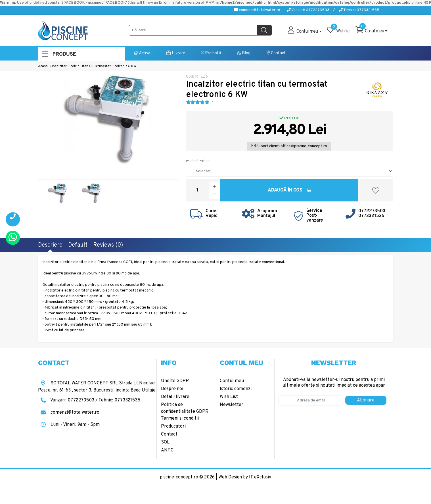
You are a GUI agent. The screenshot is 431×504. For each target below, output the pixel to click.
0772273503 (372, 211)
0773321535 (371, 216)
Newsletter (232, 405)
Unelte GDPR (175, 381)
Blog (244, 53)
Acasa (142, 53)
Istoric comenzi (236, 389)
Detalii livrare (175, 397)
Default (78, 245)
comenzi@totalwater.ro (257, 10)
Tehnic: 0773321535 (359, 10)
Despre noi (172, 389)
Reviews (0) (108, 245)
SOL (165, 442)
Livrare (176, 53)
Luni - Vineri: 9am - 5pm (69, 425)
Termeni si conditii (180, 418)
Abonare (366, 400)
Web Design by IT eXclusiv (245, 477)
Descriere (50, 245)
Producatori (173, 426)
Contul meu (232, 381)
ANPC (167, 450)
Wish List (229, 397)
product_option (198, 161)
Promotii (211, 53)
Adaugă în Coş (289, 190)
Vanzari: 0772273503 (308, 10)
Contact (276, 53)
